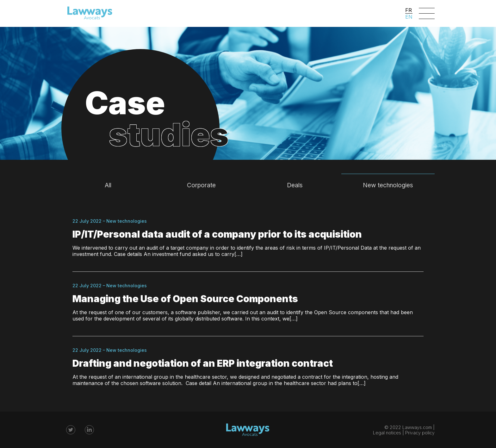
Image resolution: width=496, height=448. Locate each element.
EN (409, 17)
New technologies (388, 185)
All (108, 185)
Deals (295, 185)
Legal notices (387, 433)
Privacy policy (420, 433)
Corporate (201, 185)
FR (409, 10)
